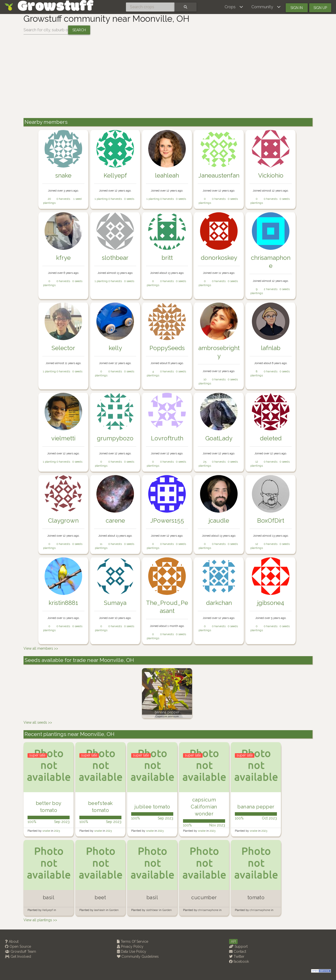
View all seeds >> (38, 722)
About (12, 941)
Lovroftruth (167, 438)
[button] (234, 7)
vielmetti (63, 438)
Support (238, 946)
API (233, 941)
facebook (239, 961)
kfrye (63, 258)
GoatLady (219, 438)
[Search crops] (150, 7)
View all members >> (41, 648)
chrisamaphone (208, 910)
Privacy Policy (130, 946)
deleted (271, 438)
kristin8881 (63, 603)
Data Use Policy (132, 951)
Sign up (320, 8)
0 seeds (129, 199)
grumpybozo (115, 438)
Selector (63, 348)
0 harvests (63, 199)
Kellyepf (115, 175)
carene (115, 521)
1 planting (101, 199)
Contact (238, 951)
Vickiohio (271, 175)
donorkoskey (219, 258)
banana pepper (167, 712)
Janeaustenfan (219, 175)
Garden (114, 910)
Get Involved (18, 956)
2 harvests (271, 289)
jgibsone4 (271, 603)
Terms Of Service (133, 941)
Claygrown (63, 521)
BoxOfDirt (271, 521)
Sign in (297, 8)
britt (167, 258)
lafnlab (271, 348)
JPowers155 (167, 521)
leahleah (167, 175)
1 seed (77, 199)
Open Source (18, 946)
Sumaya (115, 603)
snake (63, 175)
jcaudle (219, 521)
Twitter (237, 956)
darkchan (219, 603)
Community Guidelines (138, 956)
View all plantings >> (40, 920)
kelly (115, 348)
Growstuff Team (21, 951)
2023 (57, 831)
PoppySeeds (167, 348)
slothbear (115, 258)
